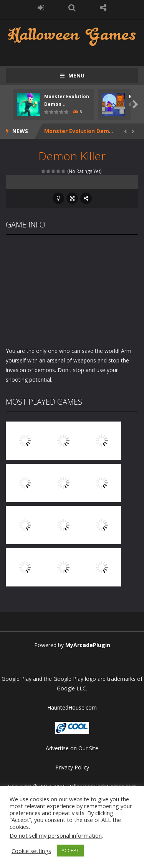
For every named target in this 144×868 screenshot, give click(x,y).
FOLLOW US (103, 8)
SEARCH (72, 8)
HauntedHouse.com (72, 707)
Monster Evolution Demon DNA (87, 131)
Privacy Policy (72, 767)
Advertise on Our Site (72, 748)
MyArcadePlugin (88, 645)
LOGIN (41, 8)
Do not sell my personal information (56, 835)
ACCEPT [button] (70, 850)
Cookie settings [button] (31, 851)
